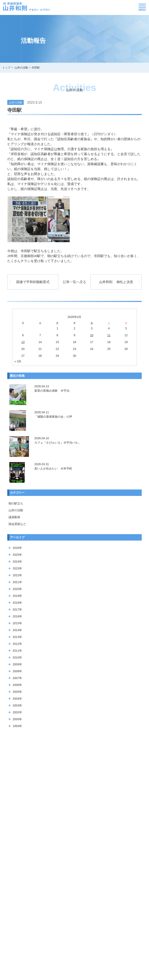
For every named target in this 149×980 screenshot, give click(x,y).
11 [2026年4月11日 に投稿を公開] (109, 335)
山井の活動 (16, 510)
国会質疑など (17, 524)
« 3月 (18, 361)
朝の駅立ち (16, 503)
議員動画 (14, 517)
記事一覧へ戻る (74, 282)
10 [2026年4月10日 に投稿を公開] (92, 335)
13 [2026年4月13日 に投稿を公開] (23, 342)
